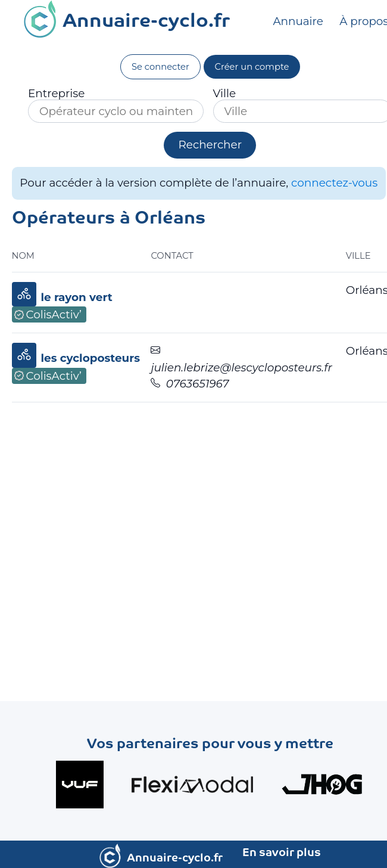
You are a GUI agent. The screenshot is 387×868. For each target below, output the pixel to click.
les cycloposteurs (91, 358)
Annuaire (299, 21)
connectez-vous (334, 183)
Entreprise (56, 94)
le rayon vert (77, 297)
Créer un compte (252, 67)
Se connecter (160, 67)
